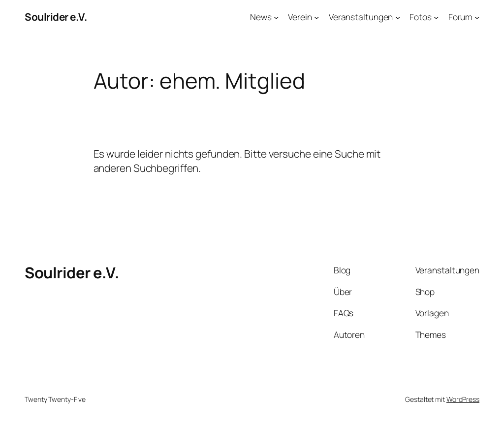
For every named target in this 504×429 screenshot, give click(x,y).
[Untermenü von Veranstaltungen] (398, 17)
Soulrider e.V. (56, 17)
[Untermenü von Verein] (316, 17)
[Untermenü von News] (276, 17)
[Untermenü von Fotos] (436, 17)
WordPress (463, 399)
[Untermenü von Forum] (477, 17)
